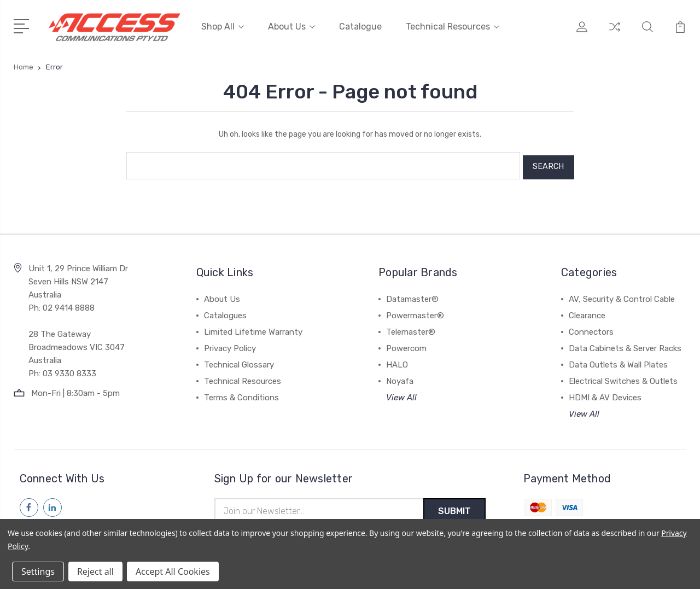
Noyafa (400, 377)
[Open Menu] (23, 25)
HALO (397, 360)
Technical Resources (453, 26)
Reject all (95, 571)
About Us (291, 26)
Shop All (223, 26)
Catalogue (360, 26)
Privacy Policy (230, 344)
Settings (38, 571)
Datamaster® (412, 295)
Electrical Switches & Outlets (623, 377)
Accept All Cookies (173, 571)
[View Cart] (680, 33)
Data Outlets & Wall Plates (618, 360)
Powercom (406, 344)
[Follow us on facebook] (29, 503)
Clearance (587, 311)
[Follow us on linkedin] (52, 503)
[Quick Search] (647, 33)
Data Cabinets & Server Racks (625, 344)
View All (401, 393)
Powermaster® (415, 311)
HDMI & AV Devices (605, 393)
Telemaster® (411, 328)
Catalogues (225, 311)
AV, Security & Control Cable (622, 295)
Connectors (591, 328)
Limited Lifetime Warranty (253, 328)
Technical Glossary (239, 360)
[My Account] (582, 33)
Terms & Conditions (241, 393)
